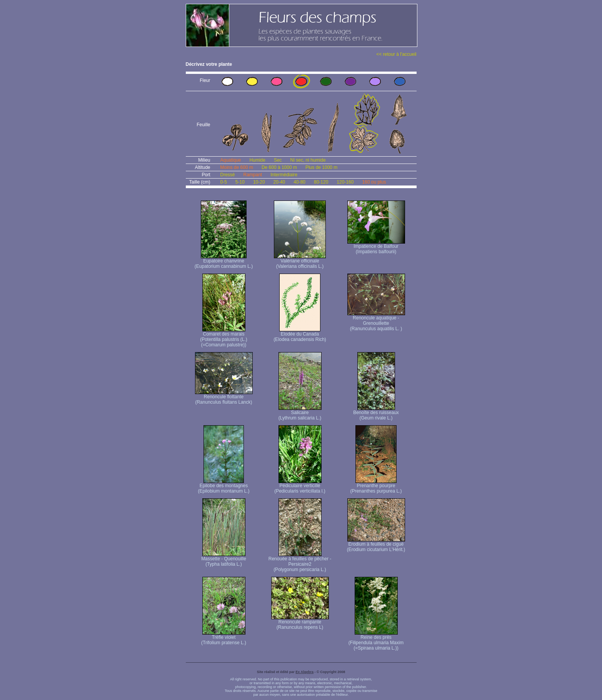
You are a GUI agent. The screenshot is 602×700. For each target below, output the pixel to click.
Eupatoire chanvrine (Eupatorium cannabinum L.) (224, 261)
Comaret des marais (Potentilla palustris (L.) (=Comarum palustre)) (224, 337)
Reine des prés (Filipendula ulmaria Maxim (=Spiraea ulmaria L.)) (376, 641)
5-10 (240, 182)
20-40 (279, 182)
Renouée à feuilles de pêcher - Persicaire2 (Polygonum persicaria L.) (300, 562)
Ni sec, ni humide (308, 160)
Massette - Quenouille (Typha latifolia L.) (224, 559)
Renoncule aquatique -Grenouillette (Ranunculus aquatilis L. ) (376, 321)
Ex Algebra (304, 672)
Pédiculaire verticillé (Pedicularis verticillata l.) (300, 486)
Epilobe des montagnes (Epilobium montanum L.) (223, 486)
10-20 (259, 182)
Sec (278, 160)
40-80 (299, 182)
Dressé (228, 175)
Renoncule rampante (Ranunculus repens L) (300, 622)
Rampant (253, 175)
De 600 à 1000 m (279, 167)
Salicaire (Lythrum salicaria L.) (300, 413)
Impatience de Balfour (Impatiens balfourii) (376, 247)
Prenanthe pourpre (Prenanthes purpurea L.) (376, 486)
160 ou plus (374, 182)
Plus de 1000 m (321, 167)
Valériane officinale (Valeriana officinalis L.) (300, 261)
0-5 (224, 182)
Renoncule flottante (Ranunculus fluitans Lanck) (224, 397)
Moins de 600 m (237, 167)
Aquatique (231, 160)
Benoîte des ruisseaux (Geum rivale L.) (376, 413)
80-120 (321, 182)
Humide (258, 160)
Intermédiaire (284, 175)
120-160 (345, 182)
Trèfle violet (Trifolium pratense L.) (224, 638)
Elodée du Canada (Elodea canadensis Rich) (300, 335)
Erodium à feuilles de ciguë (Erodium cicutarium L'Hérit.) (376, 545)
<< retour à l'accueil (396, 54)
